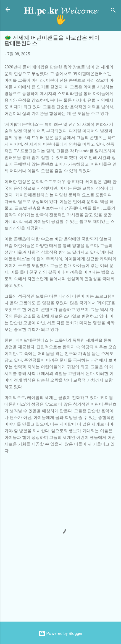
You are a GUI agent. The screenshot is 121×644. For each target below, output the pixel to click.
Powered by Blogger (61, 633)
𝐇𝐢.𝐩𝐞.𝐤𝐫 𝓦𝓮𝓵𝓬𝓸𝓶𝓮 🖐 (60, 15)
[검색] (113, 11)
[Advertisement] (63, 605)
